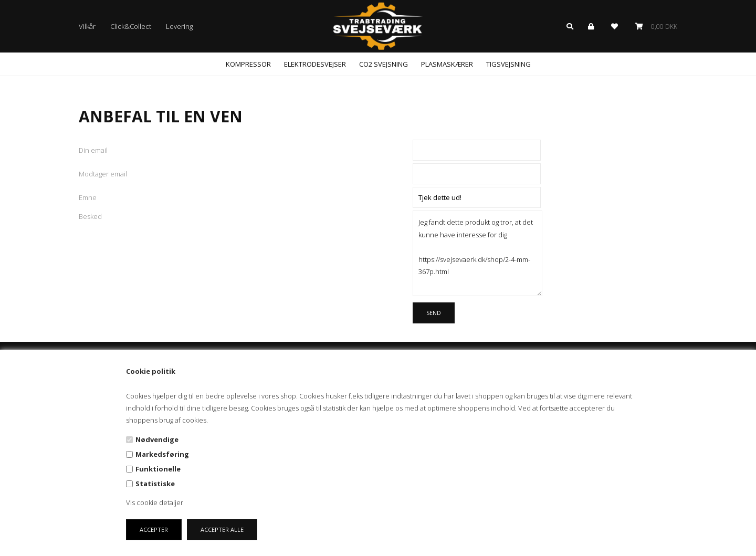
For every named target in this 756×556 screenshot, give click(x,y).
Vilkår (87, 26)
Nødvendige (157, 439)
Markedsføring (162, 454)
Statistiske (155, 484)
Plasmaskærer (447, 64)
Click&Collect (131, 26)
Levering (179, 26)
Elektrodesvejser (315, 64)
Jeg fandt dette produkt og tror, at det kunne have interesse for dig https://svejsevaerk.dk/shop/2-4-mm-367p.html (477, 253)
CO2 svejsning (384, 64)
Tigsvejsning (508, 64)
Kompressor (248, 64)
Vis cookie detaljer (155, 502)
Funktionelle (158, 469)
